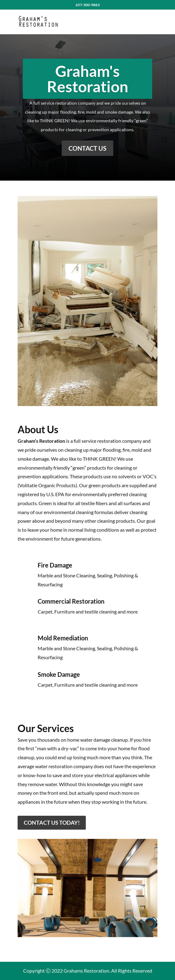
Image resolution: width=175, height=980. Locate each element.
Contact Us (87, 149)
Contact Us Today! (52, 823)
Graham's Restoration (87, 79)
